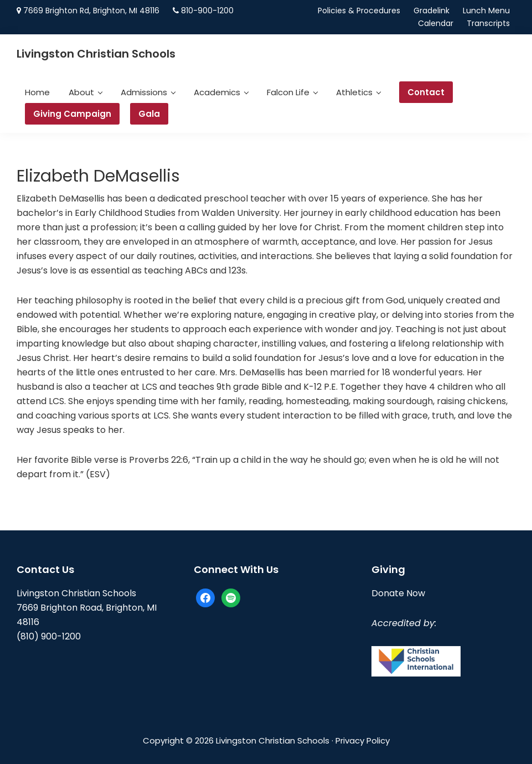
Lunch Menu (486, 11)
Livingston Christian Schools (96, 54)
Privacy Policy (363, 740)
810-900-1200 (207, 11)
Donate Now (398, 593)
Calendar (436, 23)
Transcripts (488, 23)
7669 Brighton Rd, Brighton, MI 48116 (91, 11)
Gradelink (432, 11)
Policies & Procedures (359, 11)
